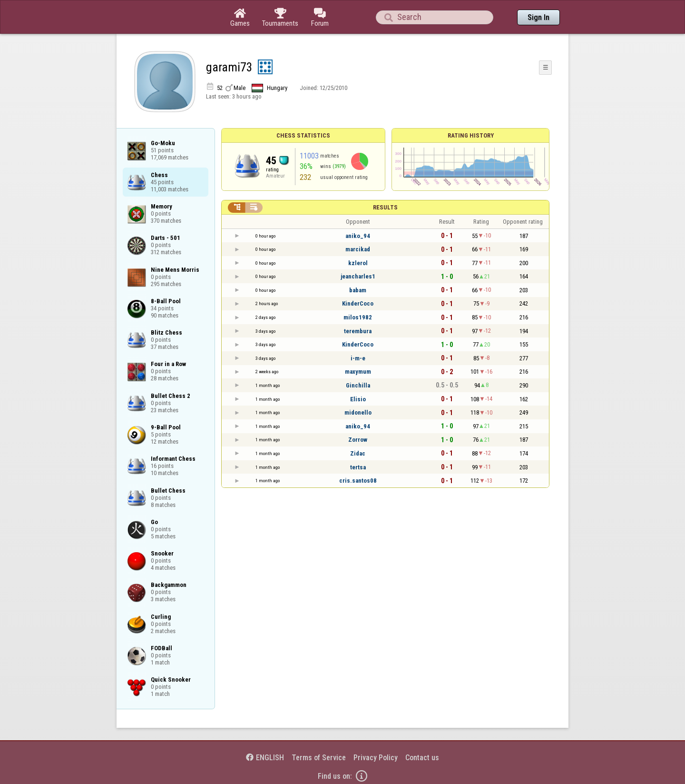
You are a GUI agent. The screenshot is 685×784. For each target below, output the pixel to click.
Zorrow (358, 440)
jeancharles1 (358, 276)
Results (385, 207)
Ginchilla (358, 385)
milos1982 (358, 317)
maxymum (358, 372)
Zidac (358, 453)
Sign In (538, 17)
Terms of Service (319, 758)
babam (358, 290)
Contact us (422, 758)
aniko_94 (358, 236)
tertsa (358, 467)
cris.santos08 (358, 481)
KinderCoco (358, 303)
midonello (358, 412)
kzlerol (358, 263)
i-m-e (358, 358)
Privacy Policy (376, 758)
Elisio (358, 399)
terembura (358, 331)
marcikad (358, 249)
